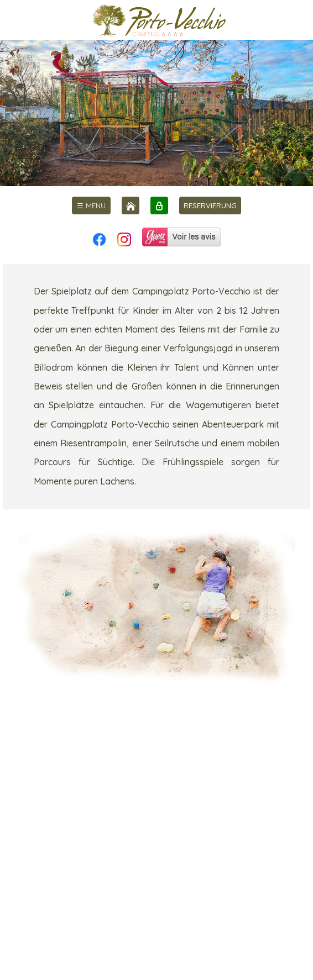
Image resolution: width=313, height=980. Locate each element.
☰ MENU (91, 206)
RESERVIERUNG (210, 206)
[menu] (91, 206)
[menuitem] (91, 206)
